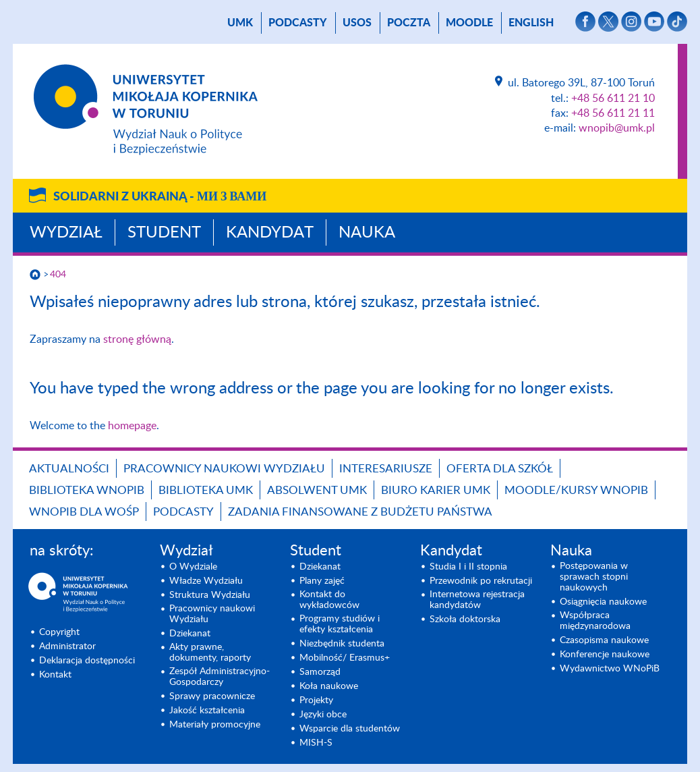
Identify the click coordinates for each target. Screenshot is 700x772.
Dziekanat (190, 634)
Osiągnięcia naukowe (603, 602)
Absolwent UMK (317, 490)
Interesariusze (386, 469)
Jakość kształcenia (207, 711)
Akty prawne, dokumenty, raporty (210, 653)
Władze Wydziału (206, 581)
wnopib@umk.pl (617, 128)
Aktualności (69, 469)
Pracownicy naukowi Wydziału (224, 469)
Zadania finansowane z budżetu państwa (360, 512)
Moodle (469, 23)
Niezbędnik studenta (342, 644)
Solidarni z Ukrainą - (160, 197)
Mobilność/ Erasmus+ (345, 658)
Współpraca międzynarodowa (595, 621)
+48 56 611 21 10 (613, 99)
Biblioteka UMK (206, 490)
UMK (240, 23)
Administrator (67, 646)
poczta (409, 23)
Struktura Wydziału (210, 595)
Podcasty (298, 23)
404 (58, 275)
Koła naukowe (329, 686)
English (531, 23)
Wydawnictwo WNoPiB (610, 669)
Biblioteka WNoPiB (87, 490)
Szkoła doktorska (465, 619)
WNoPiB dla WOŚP (84, 512)
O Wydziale (193, 567)
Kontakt (55, 675)
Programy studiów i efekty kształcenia (340, 624)
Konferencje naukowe (605, 655)
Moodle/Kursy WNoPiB (576, 490)
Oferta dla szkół (500, 469)
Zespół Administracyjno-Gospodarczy (220, 677)
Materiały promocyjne (215, 725)
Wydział (66, 233)
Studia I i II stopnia (468, 567)
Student (164, 233)
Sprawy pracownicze (212, 696)
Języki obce (323, 715)
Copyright (59, 632)
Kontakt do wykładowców (329, 600)
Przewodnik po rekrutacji (481, 581)
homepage (132, 426)
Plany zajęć (322, 581)
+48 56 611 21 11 (613, 113)
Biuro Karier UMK (436, 490)
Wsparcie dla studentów (350, 729)
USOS (357, 23)
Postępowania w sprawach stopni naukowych (594, 577)
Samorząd (320, 672)
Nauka (367, 233)
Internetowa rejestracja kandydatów (477, 600)
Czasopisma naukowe (604, 640)
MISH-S (316, 743)
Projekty (316, 700)
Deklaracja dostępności (87, 661)
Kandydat (270, 233)
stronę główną (137, 339)
